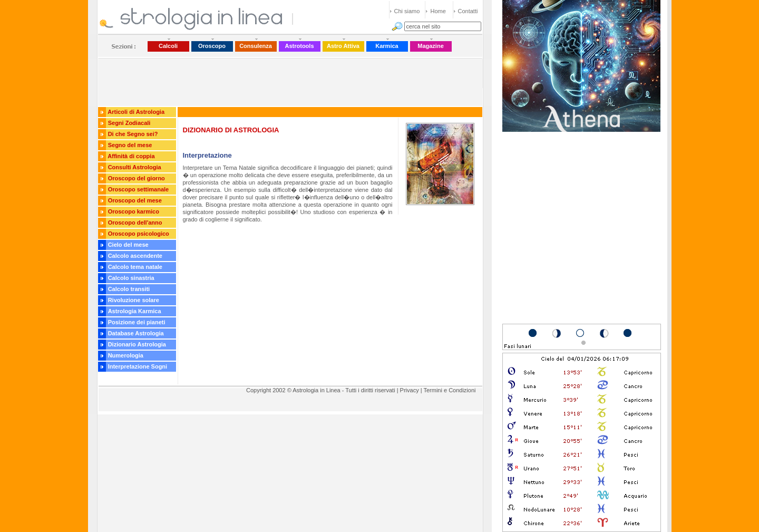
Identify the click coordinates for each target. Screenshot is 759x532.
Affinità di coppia (131, 156)
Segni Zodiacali (129, 123)
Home (438, 11)
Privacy (410, 390)
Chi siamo (407, 11)
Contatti (468, 11)
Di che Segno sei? (133, 134)
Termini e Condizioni (449, 390)
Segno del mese (130, 145)
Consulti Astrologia (135, 167)
